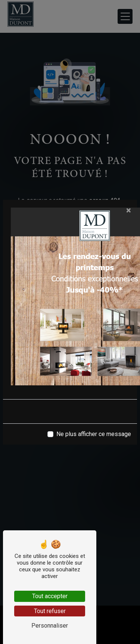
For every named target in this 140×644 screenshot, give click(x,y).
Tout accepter (50, 596)
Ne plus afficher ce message (94, 434)
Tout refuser (50, 611)
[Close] (129, 210)
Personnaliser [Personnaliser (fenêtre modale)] (50, 626)
